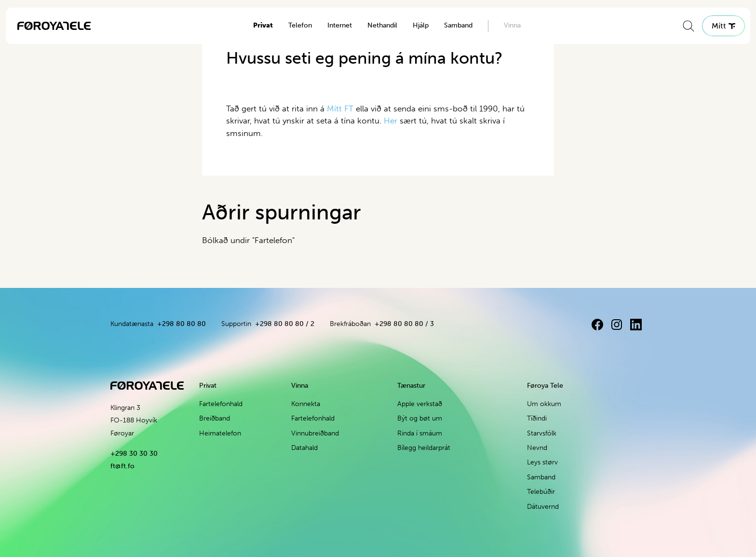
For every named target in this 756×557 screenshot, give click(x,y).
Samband (458, 25)
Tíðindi (537, 418)
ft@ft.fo (122, 466)
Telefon (300, 25)
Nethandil (382, 25)
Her (392, 121)
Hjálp (421, 25)
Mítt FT (340, 109)
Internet (340, 25)
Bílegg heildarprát (424, 448)
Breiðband (215, 418)
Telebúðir (541, 492)
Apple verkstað (420, 404)
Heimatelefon (220, 433)
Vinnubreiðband (315, 433)
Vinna (512, 25)
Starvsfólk (542, 433)
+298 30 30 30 (134, 454)
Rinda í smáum (420, 433)
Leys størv (542, 462)
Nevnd (537, 448)
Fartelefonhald (221, 404)
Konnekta (306, 404)
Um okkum (544, 404)
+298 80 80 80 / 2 (285, 324)
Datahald (304, 448)
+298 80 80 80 (182, 324)
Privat (263, 25)
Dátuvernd (543, 507)
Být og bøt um (420, 418)
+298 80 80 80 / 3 (404, 324)
